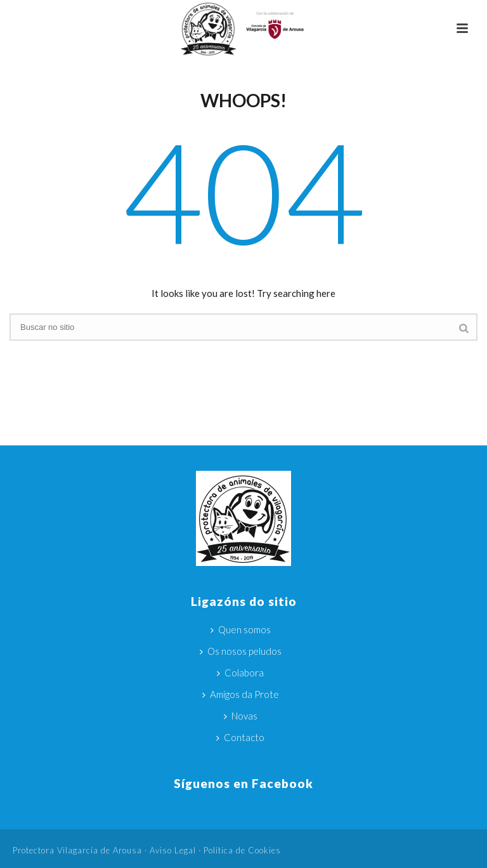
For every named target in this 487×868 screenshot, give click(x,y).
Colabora (240, 673)
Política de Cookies (242, 850)
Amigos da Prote (241, 694)
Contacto (240, 737)
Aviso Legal (173, 850)
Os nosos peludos (241, 651)
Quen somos (241, 629)
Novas (241, 716)
